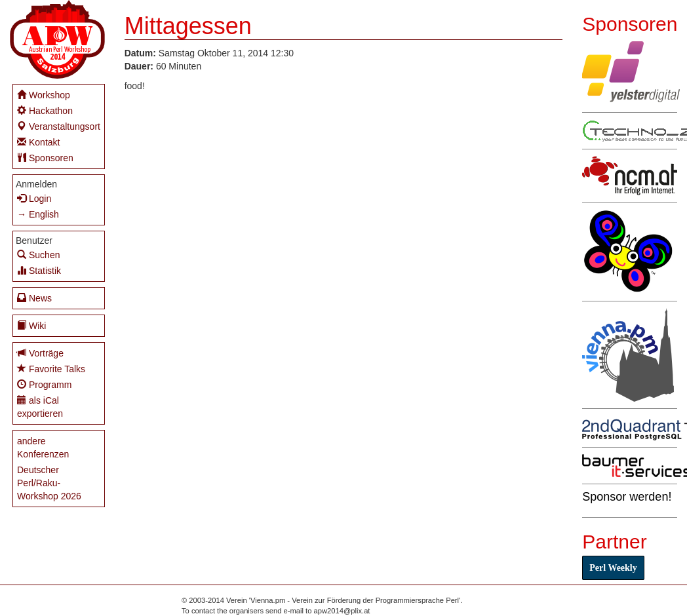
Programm (44, 384)
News (34, 298)
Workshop (44, 95)
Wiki (31, 325)
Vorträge (40, 353)
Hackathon (45, 110)
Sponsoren (45, 158)
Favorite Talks (51, 369)
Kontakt (38, 142)
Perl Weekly (613, 568)
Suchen (38, 255)
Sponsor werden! (627, 497)
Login (34, 198)
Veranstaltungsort (59, 126)
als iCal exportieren (40, 407)
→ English (38, 214)
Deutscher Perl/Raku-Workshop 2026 (49, 483)
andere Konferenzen (43, 448)
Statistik (39, 270)
